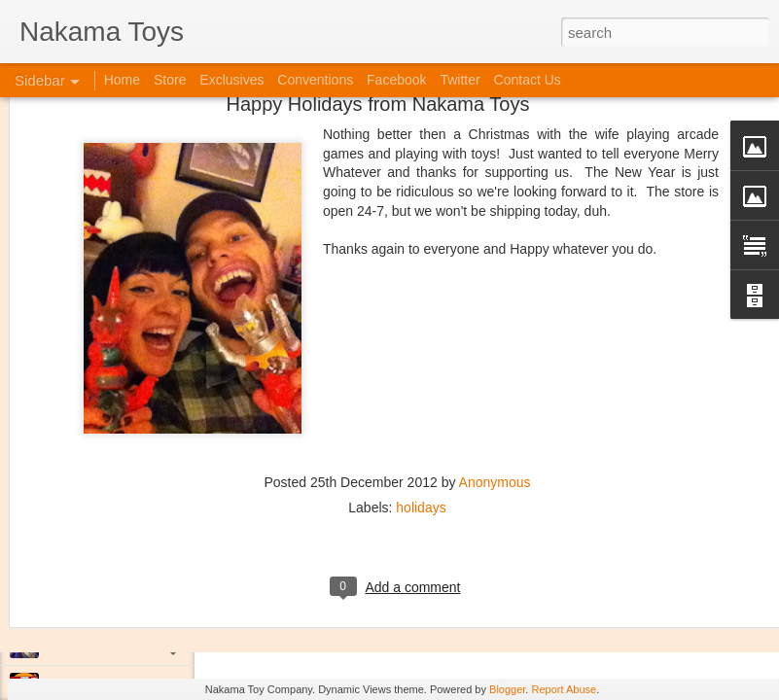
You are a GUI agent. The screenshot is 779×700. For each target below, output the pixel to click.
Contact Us (528, 80)
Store (170, 80)
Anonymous (495, 390)
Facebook (396, 80)
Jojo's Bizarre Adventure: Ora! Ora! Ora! (151, 644)
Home (122, 80)
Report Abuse (564, 689)
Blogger (507, 689)
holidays (421, 415)
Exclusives (231, 80)
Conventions (315, 80)
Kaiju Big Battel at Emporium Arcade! (143, 600)
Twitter (460, 80)
